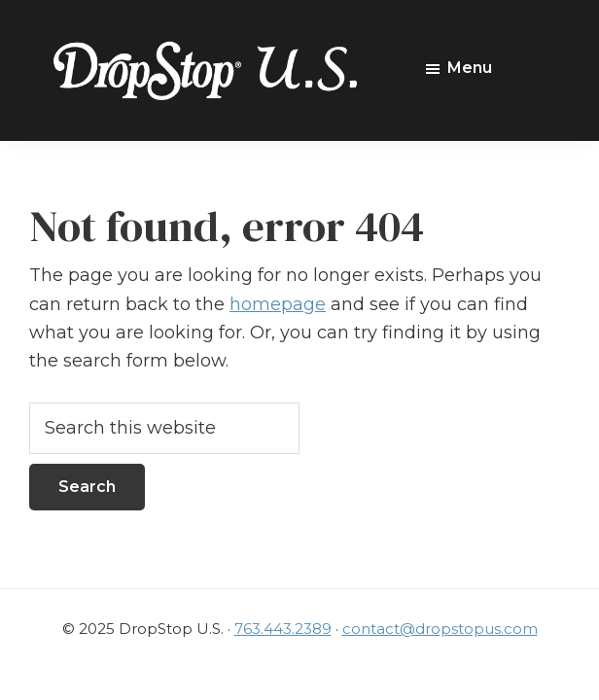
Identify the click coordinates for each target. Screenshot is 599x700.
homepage (278, 304)
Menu (470, 68)
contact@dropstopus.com (440, 629)
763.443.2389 (283, 629)
